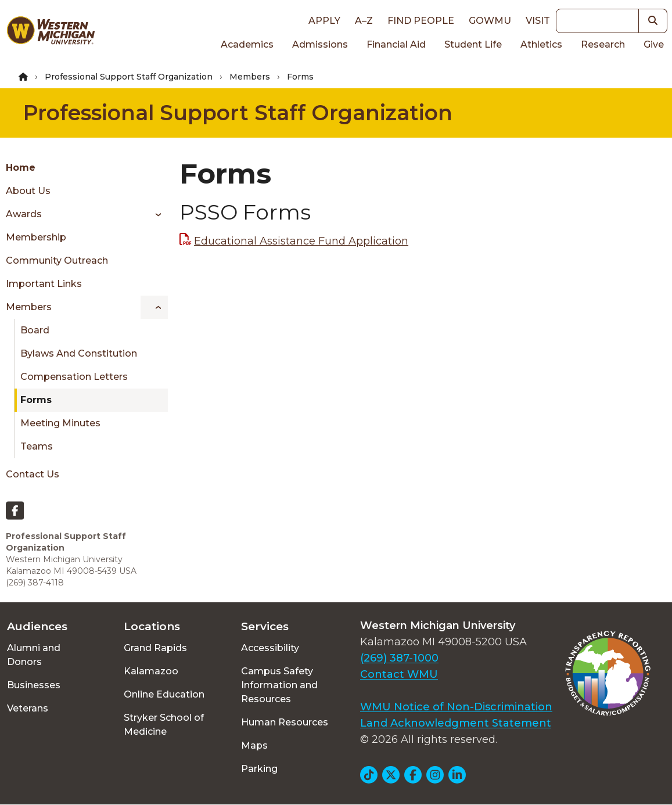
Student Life (473, 44)
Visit (538, 21)
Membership (36, 237)
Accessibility (270, 648)
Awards (24, 214)
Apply (324, 21)
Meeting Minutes (60, 423)
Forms (36, 400)
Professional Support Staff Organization (129, 77)
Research (603, 44)
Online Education (164, 694)
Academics (247, 44)
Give (654, 44)
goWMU (490, 21)
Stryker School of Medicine (164, 725)
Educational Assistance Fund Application (301, 241)
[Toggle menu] (154, 214)
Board (35, 330)
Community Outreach (57, 260)
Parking (259, 769)
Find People (421, 21)
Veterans (28, 708)
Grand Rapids (155, 648)
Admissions (320, 44)
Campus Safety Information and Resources (279, 685)
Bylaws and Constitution (79, 353)
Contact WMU (399, 674)
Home (21, 168)
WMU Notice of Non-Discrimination (456, 707)
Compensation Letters (74, 377)
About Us (28, 191)
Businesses (34, 685)
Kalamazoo (151, 671)
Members (250, 77)
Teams (37, 446)
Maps (254, 745)
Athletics (541, 44)
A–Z (364, 21)
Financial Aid (396, 44)
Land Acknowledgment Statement (456, 723)
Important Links (44, 284)
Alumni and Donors (34, 655)
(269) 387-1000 (399, 658)
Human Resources (285, 722)
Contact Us (33, 474)
